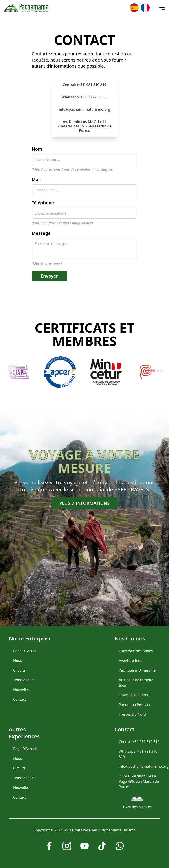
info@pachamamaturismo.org (84, 109)
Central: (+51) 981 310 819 (84, 85)
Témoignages (24, 680)
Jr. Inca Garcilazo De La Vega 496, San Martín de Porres (139, 781)
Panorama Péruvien (135, 705)
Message (41, 233)
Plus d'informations (84, 503)
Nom (37, 149)
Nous (17, 661)
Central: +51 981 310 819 (139, 742)
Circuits (19, 670)
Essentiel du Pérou (134, 695)
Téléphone (43, 203)
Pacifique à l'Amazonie (137, 670)
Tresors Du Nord (132, 714)
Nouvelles (21, 690)
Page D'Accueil (25, 651)
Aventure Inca (130, 661)
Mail (36, 179)
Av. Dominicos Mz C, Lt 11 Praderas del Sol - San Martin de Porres (84, 126)
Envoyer (49, 276)
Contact (20, 699)
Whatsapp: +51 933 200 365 (84, 97)
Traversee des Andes (136, 651)
